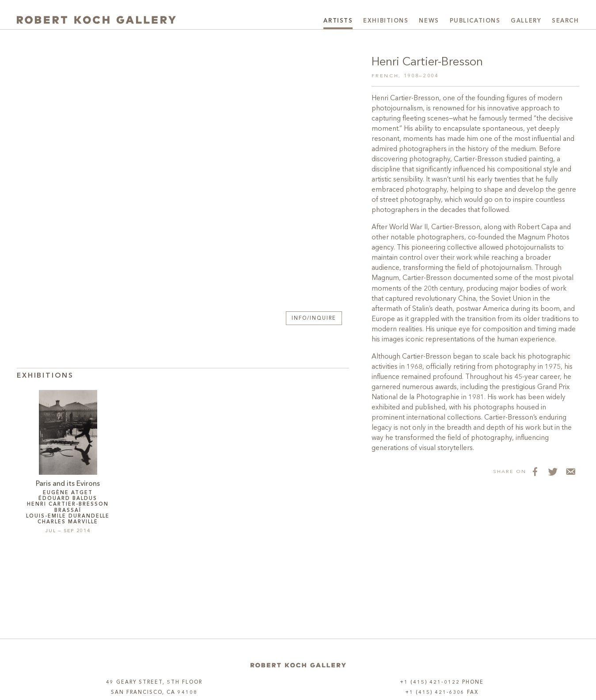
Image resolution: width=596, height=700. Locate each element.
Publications (475, 21)
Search (565, 21)
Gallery (526, 21)
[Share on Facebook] (535, 471)
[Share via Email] (570, 471)
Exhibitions (386, 21)
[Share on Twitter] (553, 471)
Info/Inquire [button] (314, 319)
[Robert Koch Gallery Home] (96, 20)
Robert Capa (537, 227)
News (429, 21)
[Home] (298, 665)
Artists (338, 21)
